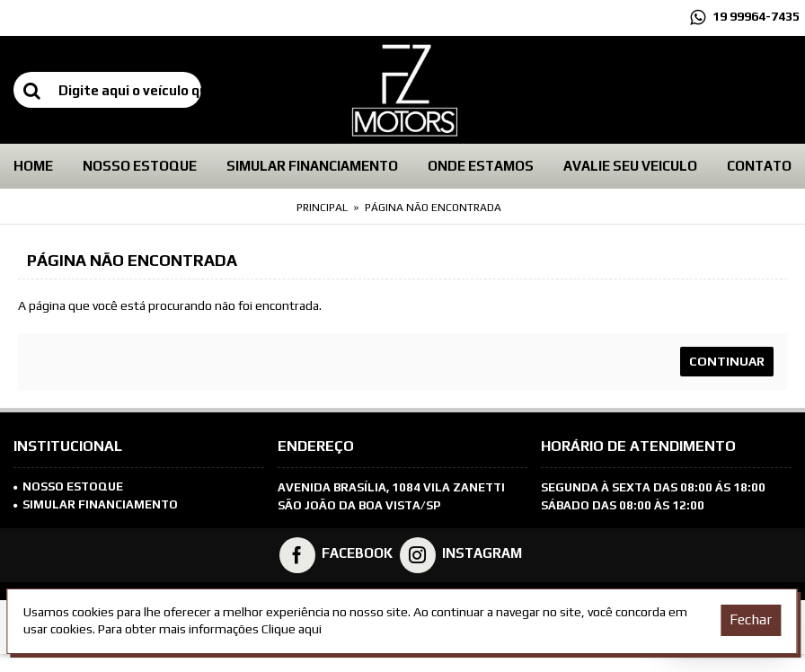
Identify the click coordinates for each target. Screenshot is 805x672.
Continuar (727, 361)
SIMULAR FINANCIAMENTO (96, 504)
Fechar (751, 619)
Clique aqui (292, 629)
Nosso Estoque (68, 486)
